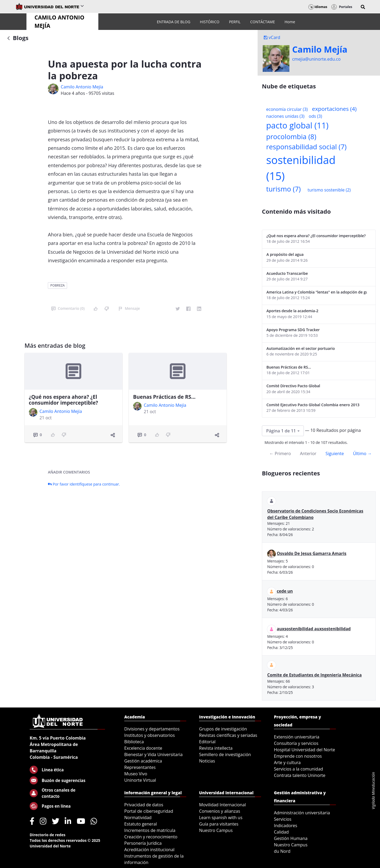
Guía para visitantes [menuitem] (219, 824)
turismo (283, 189)
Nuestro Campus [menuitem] (216, 830)
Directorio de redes (48, 835)
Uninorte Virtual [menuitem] (140, 780)
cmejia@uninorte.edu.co (316, 59)
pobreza (57, 285)
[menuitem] (174, 22)
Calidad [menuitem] (281, 832)
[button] (363, 7)
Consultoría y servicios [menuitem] (296, 743)
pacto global (297, 125)
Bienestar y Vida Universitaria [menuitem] (153, 754)
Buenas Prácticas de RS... (164, 397)
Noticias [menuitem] (207, 761)
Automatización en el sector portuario (301, 348)
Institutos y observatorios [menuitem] (150, 735)
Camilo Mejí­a (320, 49)
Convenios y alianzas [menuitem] (220, 811)
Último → (362, 453)
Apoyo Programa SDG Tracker (293, 330)
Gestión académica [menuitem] (143, 761)
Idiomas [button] (318, 7)
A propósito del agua (285, 254)
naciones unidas (285, 116)
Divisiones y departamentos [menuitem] (152, 729)
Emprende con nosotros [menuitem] (298, 756)
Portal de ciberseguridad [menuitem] (149, 811)
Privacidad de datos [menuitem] (144, 805)
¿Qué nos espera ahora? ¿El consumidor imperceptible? (63, 400)
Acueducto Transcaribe (287, 273)
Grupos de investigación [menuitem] (223, 729)
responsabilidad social (306, 147)
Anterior (308, 453)
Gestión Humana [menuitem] (291, 838)
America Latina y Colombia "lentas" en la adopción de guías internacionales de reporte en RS (317, 292)
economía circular (287, 109)
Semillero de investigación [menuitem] (225, 754)
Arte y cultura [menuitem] (287, 763)
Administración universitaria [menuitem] (302, 813)
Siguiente (335, 453)
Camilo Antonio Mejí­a (82, 87)
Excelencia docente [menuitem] (143, 748)
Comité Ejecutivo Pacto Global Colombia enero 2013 (313, 405)
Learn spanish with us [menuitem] (221, 818)
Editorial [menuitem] (207, 742)
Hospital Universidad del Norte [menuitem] (305, 750)
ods (315, 116)
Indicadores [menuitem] (286, 826)
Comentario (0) (68, 308)
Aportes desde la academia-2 (292, 311)
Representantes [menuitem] (140, 767)
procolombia (291, 137)
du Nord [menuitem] (282, 851)
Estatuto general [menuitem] (141, 824)
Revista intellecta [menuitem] (216, 748)
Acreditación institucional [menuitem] (149, 850)
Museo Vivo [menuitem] (136, 774)
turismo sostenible (329, 190)
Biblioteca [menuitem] (134, 742)
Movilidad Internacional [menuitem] (222, 805)
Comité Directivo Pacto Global (293, 386)
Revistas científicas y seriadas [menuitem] (228, 735)
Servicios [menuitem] (283, 819)
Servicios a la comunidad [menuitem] (298, 769)
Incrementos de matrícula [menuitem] (150, 830)
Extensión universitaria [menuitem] (297, 737)
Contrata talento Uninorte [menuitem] (300, 775)
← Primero (280, 453)
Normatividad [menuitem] (138, 818)
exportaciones (334, 109)
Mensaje (129, 308)
